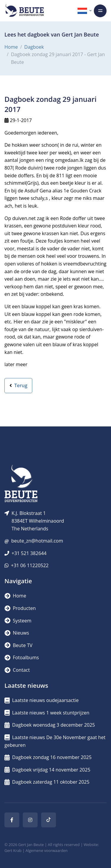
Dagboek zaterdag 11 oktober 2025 (47, 782)
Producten (20, 608)
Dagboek (34, 47)
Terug (18, 385)
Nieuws (17, 633)
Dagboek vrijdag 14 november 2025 (47, 770)
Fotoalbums (22, 657)
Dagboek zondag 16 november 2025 (48, 757)
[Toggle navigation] (100, 11)
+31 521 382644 (29, 553)
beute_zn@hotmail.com (37, 541)
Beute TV (18, 645)
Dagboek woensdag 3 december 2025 (50, 725)
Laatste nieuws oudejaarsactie (42, 700)
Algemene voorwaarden (46, 850)
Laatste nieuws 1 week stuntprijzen (47, 713)
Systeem (18, 621)
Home (11, 47)
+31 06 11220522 (30, 565)
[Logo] (25, 11)
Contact (17, 670)
